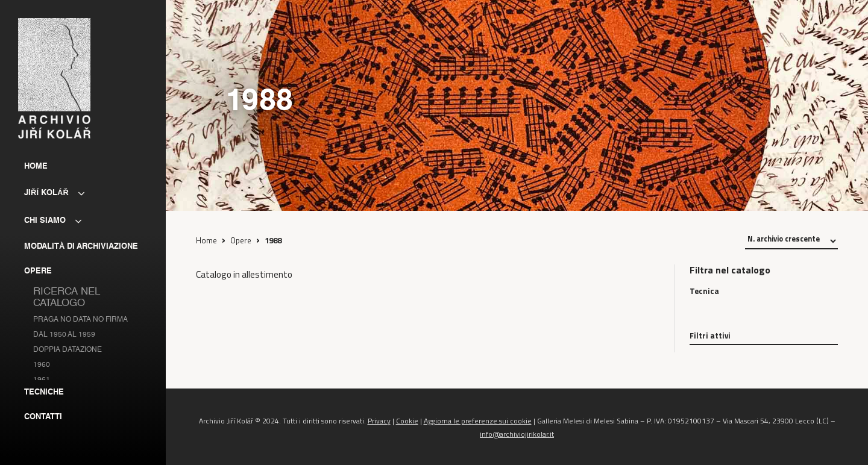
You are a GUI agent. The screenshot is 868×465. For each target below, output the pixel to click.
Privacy (379, 421)
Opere (241, 240)
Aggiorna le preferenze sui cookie (478, 421)
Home (206, 240)
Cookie (407, 421)
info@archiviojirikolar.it (517, 434)
